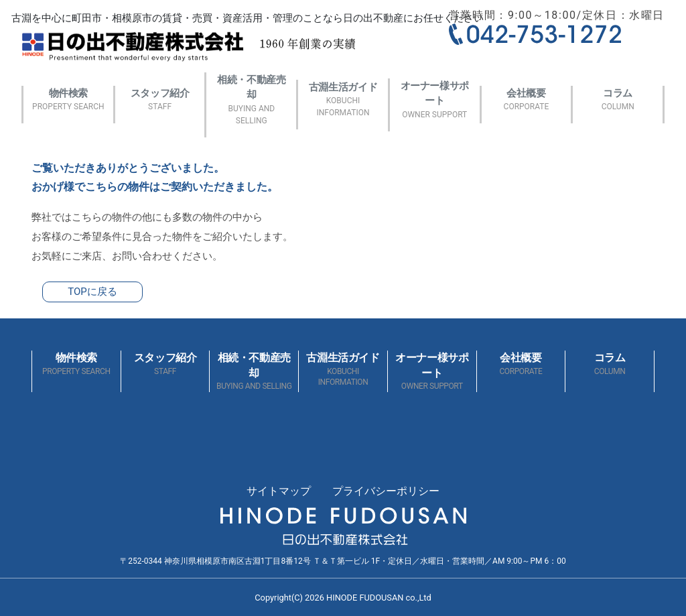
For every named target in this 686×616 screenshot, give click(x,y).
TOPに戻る (92, 292)
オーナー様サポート (435, 100)
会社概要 (527, 100)
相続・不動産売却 (251, 100)
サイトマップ (279, 491)
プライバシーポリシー (386, 491)
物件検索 (68, 100)
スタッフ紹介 (160, 100)
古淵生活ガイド (343, 100)
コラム (618, 100)
